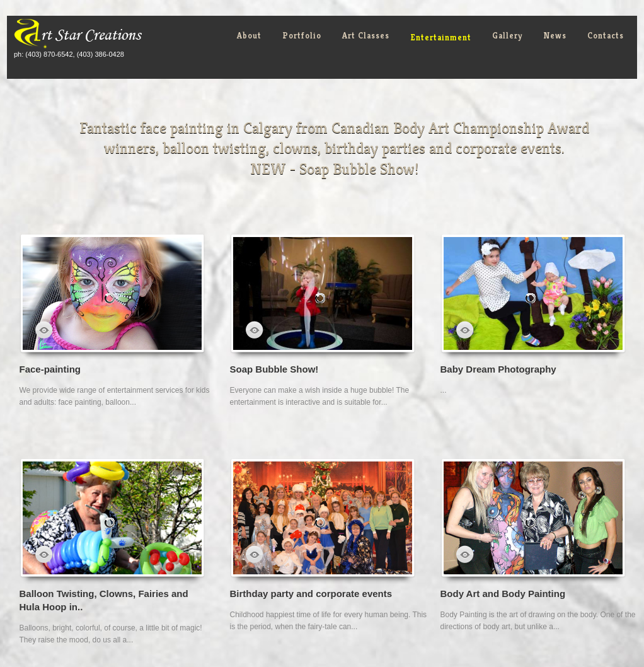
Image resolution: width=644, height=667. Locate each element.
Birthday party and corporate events (311, 594)
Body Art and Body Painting (503, 594)
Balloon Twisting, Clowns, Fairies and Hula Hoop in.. (104, 600)
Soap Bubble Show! (274, 369)
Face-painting (50, 369)
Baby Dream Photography (498, 369)
